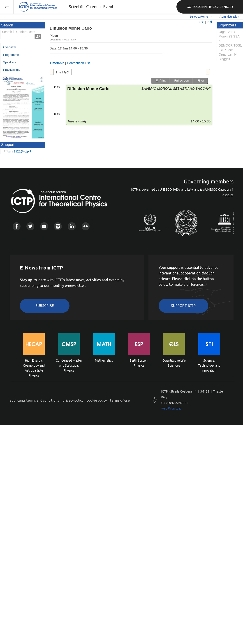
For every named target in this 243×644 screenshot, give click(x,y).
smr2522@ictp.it (20, 151)
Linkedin (72, 226)
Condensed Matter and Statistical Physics (69, 365)
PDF (202, 22)
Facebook (17, 226)
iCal (209, 22)
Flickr (86, 226)
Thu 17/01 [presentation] (62, 72)
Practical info (12, 70)
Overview (9, 47)
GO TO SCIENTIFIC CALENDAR (210, 7)
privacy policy (73, 400)
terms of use (120, 400)
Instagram (58, 226)
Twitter (30, 226)
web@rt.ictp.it (171, 408)
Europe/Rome (199, 16)
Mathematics (104, 361)
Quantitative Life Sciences (174, 363)
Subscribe (45, 306)
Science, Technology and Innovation (209, 365)
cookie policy (97, 400)
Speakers (9, 62)
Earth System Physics (139, 363)
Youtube (44, 226)
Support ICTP (183, 306)
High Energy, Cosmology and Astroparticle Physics (34, 365)
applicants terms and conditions (34, 400)
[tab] (62, 72)
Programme (11, 55)
